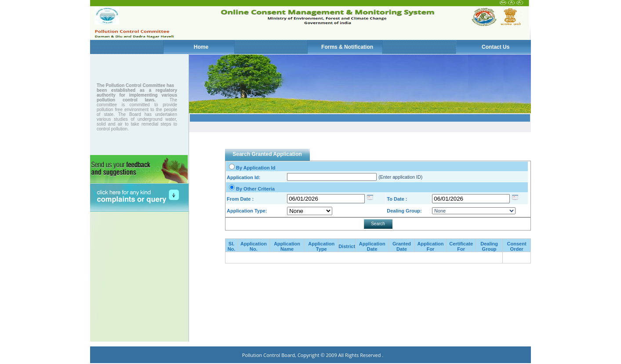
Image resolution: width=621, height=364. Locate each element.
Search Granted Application (267, 154)
